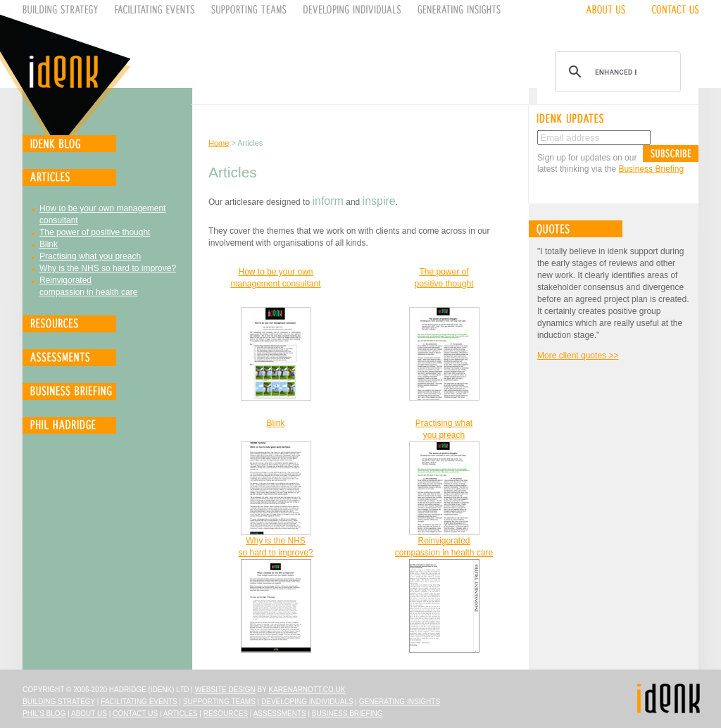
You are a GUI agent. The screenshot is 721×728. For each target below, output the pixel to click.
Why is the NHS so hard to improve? (108, 268)
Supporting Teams (219, 702)
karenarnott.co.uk (307, 690)
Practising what (444, 423)
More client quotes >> (578, 356)
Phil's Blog (44, 714)
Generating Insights (400, 702)
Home (219, 143)
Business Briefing (651, 169)
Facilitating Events (139, 702)
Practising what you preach (90, 256)
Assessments (280, 714)
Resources (226, 714)
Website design (225, 690)
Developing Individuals (307, 702)
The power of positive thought (95, 232)
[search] (616, 72)
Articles (181, 714)
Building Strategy (59, 702)
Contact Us (135, 714)
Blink (49, 244)
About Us (89, 714)
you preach (444, 435)
